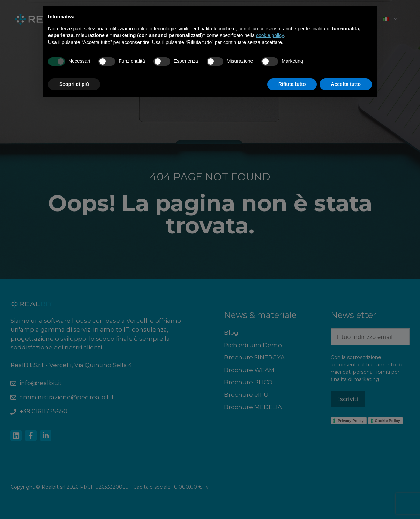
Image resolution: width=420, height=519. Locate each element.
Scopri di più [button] (74, 84)
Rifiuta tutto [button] (292, 84)
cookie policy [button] (270, 35)
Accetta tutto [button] (346, 84)
